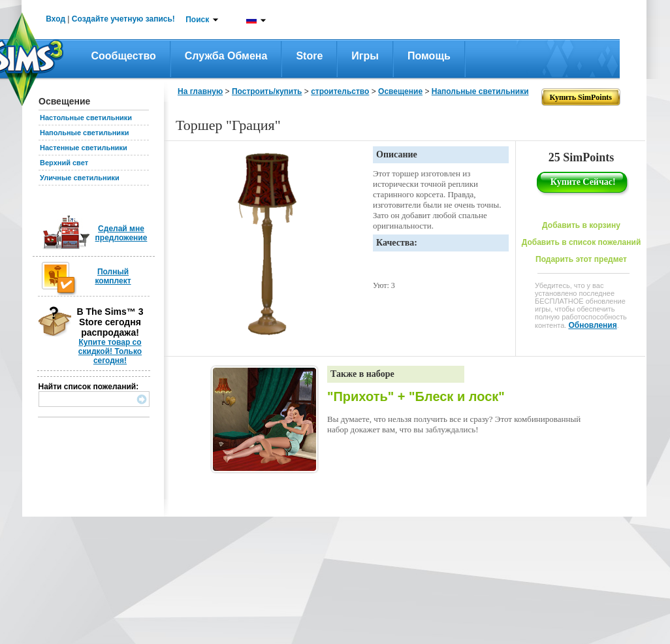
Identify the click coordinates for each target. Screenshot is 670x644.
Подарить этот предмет (581, 259)
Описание (397, 154)
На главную (200, 91)
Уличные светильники (80, 178)
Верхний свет (64, 163)
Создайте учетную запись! (123, 19)
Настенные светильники (84, 148)
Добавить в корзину (581, 225)
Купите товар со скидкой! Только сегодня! (110, 351)
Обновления (592, 325)
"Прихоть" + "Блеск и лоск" (416, 396)
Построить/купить (267, 91)
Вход (56, 19)
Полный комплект (113, 276)
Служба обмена (226, 56)
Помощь (429, 56)
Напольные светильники (84, 133)
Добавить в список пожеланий (582, 242)
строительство (340, 91)
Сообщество (124, 56)
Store (309, 56)
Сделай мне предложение (121, 233)
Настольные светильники (86, 118)
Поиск (197, 20)
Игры (365, 56)
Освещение (400, 91)
